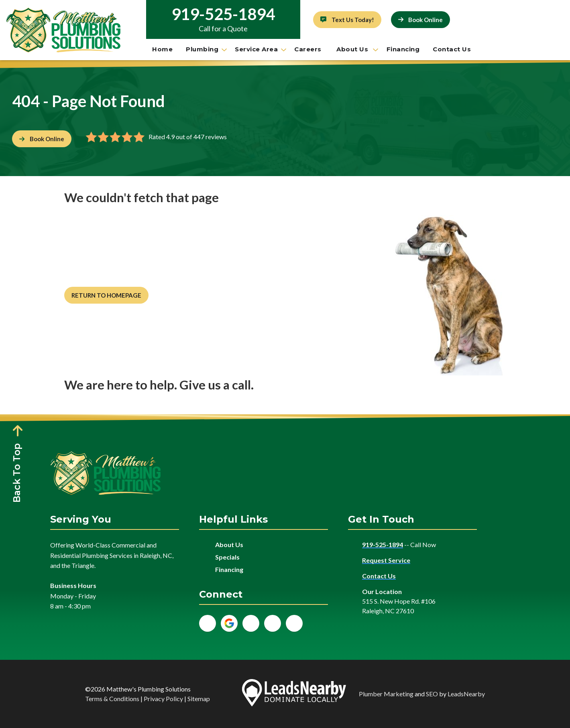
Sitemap (199, 699)
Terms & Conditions (112, 699)
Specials (227, 557)
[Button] (347, 20)
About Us (357, 49)
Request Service (386, 560)
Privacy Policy (163, 699)
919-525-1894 (223, 14)
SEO (432, 694)
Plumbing (206, 49)
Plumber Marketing (386, 694)
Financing (403, 49)
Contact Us (452, 49)
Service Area (260, 49)
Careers (309, 49)
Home (162, 49)
